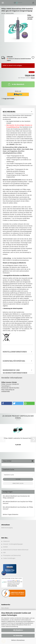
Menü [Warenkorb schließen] (3, 3)
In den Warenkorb (16, 84)
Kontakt (5, 547)
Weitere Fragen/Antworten (11, 514)
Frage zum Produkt (9, 99)
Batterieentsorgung (7, 528)
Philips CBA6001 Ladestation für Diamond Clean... (18, 438)
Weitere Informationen (18, 640)
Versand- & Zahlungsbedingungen (13, 544)
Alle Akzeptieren (18, 630)
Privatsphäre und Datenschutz (12, 555)
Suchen (18, 479)
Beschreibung (9, 112)
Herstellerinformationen (15, 352)
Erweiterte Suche (18, 483)
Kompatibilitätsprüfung (14, 361)
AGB (4, 553)
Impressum (6, 541)
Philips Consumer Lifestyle (30, 17)
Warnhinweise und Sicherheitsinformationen (15, 371)
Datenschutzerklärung (12, 626)
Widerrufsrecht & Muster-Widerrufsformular (16, 550)
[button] (7, 403)
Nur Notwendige (18, 636)
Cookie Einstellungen (9, 558)
